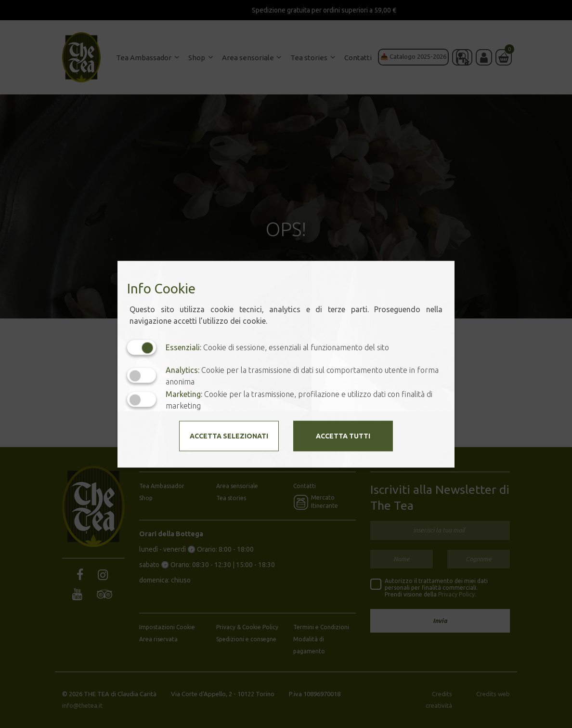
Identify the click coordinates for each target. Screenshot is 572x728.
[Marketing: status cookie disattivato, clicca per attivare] (142, 400)
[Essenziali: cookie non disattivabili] (142, 347)
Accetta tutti (343, 436)
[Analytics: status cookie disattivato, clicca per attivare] (142, 376)
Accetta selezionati (229, 436)
